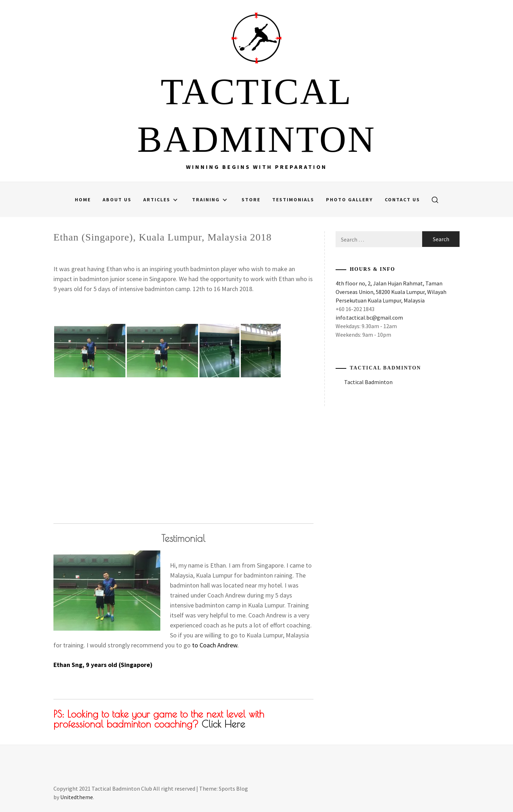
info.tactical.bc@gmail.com (369, 317)
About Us (117, 200)
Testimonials (293, 200)
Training (209, 200)
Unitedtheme (77, 797)
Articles (160, 200)
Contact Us (402, 200)
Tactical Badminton (385, 368)
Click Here (223, 724)
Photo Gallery (349, 200)
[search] (435, 200)
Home (83, 200)
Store (251, 200)
